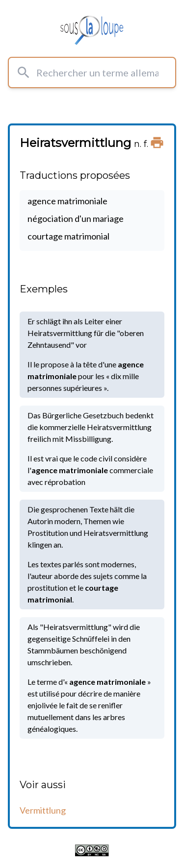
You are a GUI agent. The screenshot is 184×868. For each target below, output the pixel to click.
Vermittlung (43, 810)
